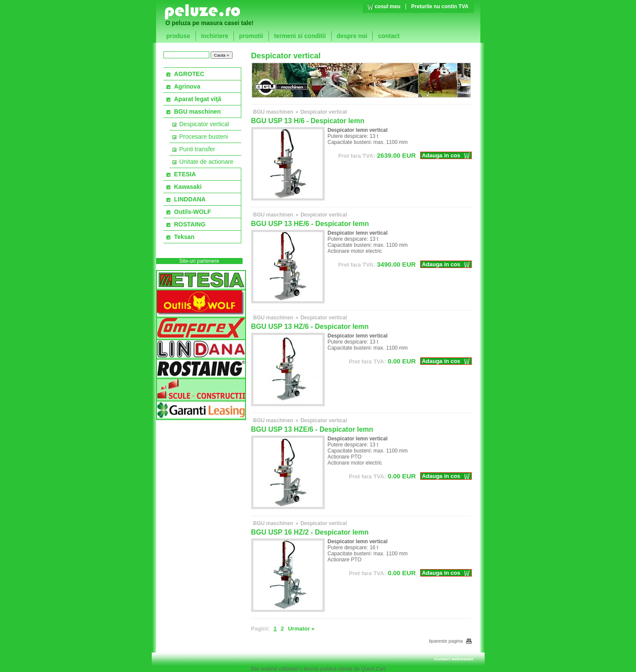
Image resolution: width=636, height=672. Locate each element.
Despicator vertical (204, 124)
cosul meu (388, 6)
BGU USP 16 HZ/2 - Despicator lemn (310, 532)
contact (389, 36)
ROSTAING (190, 224)
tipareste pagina (450, 641)
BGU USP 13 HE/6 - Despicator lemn (310, 224)
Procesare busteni (204, 137)
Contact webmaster (454, 659)
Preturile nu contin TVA (440, 6)
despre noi (352, 36)
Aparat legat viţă (198, 99)
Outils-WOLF (193, 212)
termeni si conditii (300, 36)
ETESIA (185, 174)
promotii (251, 36)
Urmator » (301, 629)
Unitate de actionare (206, 162)
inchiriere (215, 36)
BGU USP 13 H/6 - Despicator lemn (308, 121)
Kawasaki (188, 187)
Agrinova (187, 86)
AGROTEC (189, 74)
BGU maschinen (198, 111)
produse (178, 36)
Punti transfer (197, 149)
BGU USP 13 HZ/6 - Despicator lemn (310, 326)
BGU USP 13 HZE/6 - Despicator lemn (312, 429)
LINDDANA (190, 199)
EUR (377, 155)
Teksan (184, 237)
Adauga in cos (441, 155)
